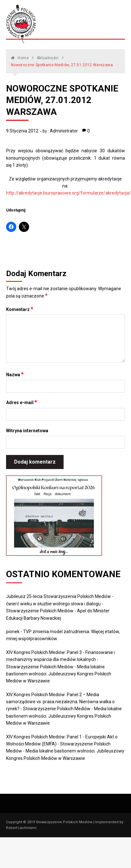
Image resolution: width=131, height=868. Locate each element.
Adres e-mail (22, 402)
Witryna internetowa (27, 431)
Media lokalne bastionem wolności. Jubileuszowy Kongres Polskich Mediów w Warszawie (59, 674)
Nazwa (15, 374)
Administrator (64, 131)
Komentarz (20, 309)
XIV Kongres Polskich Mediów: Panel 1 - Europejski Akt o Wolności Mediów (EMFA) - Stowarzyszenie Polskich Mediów (62, 744)
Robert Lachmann (21, 828)
